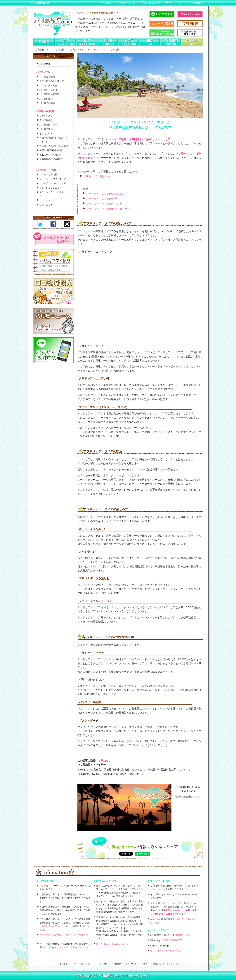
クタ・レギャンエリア (51, 188)
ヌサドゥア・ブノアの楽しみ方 (104, 204)
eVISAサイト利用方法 (50, 155)
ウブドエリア (46, 205)
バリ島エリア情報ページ (97, 176)
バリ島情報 (59, 50)
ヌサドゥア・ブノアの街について (105, 194)
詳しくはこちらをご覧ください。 (113, 944)
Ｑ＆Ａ (145, 964)
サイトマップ (176, 3)
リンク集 (103, 964)
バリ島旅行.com (41, 3)
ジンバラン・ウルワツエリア (54, 183)
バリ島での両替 (47, 103)
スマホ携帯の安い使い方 (52, 81)
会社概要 (64, 964)
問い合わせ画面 (182, 935)
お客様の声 (117, 964)
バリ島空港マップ (48, 125)
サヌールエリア (47, 200)
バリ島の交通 (46, 129)
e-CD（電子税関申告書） (52, 150)
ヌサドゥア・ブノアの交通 (101, 199)
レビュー (108, 3)
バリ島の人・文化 (48, 86)
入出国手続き (46, 120)
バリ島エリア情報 (48, 175)
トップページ (172, 964)
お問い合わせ (128, 3)
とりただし (105, 760)
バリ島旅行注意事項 (49, 94)
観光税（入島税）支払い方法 (54, 146)
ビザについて (46, 134)
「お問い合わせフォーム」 (53, 926)
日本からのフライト (49, 116)
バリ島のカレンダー (49, 90)
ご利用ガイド (198, 3)
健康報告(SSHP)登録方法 (52, 159)
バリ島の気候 (46, 99)
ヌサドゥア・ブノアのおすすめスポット (109, 209)
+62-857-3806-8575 (172, 940)
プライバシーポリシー (84, 964)
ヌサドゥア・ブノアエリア (53, 179)
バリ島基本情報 (47, 77)
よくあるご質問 (152, 3)
